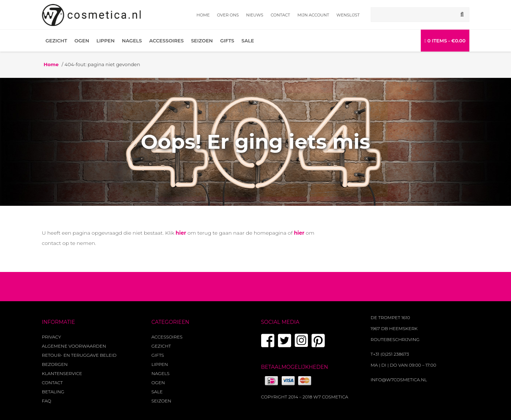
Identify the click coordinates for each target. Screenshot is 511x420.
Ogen (82, 41)
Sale (248, 41)
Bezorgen (55, 364)
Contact (280, 15)
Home (203, 15)
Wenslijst (348, 15)
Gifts (227, 41)
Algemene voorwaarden (74, 346)
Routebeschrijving (395, 339)
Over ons (228, 15)
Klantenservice (62, 373)
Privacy (52, 337)
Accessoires (167, 41)
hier (181, 233)
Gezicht (56, 41)
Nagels (132, 41)
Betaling (53, 392)
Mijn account (313, 15)
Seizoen (202, 41)
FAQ (47, 401)
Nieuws (255, 15)
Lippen (106, 41)
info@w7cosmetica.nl (399, 380)
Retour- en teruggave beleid (79, 355)
